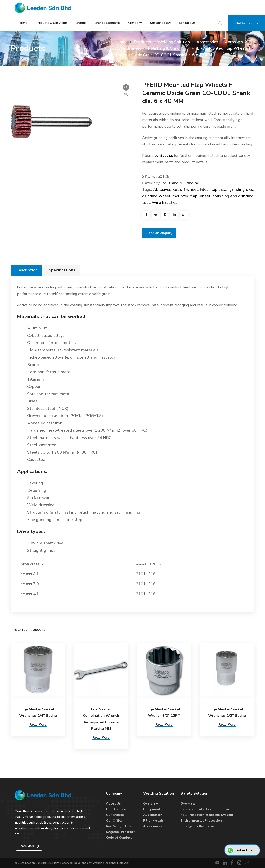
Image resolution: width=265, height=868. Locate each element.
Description (27, 270)
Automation (153, 815)
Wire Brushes (165, 203)
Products (142, 42)
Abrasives (162, 190)
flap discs (219, 190)
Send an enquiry (159, 233)
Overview (151, 803)
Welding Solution (174, 42)
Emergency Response (197, 826)
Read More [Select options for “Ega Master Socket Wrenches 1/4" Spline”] (38, 724)
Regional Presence (121, 832)
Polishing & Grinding (166, 48)
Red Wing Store (119, 826)
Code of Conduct (119, 838)
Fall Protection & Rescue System (207, 815)
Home (122, 42)
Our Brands (115, 815)
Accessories (207, 42)
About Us (113, 803)
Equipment (152, 809)
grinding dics (241, 190)
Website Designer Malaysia (111, 863)
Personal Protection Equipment (206, 809)
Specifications (62, 270)
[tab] (27, 270)
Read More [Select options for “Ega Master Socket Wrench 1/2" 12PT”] (164, 724)
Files (204, 190)
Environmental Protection (201, 821)
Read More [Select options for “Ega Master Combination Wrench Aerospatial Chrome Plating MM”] (101, 737)
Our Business (116, 809)
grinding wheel (156, 196)
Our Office (114, 821)
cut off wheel (186, 190)
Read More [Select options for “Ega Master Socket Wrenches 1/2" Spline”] (227, 724)
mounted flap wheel (191, 196)
